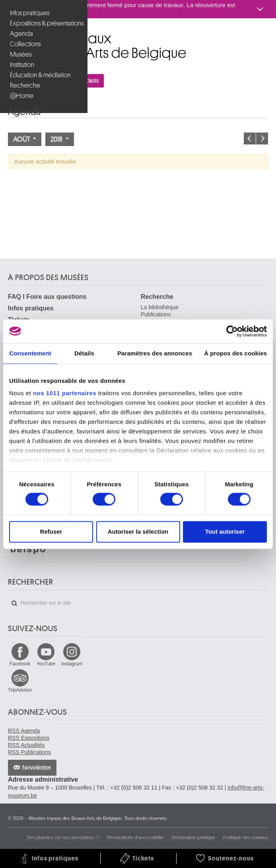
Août (25, 139)
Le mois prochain (262, 138)
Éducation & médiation (40, 75)
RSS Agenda (24, 731)
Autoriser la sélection (138, 532)
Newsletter (37, 768)
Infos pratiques (30, 13)
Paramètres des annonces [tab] (155, 353)
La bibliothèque (160, 307)
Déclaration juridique (193, 837)
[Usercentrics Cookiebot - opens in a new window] (232, 331)
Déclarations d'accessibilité (135, 837)
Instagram (72, 664)
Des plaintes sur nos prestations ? (63, 837)
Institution (22, 65)
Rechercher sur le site (14, 603)
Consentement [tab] (30, 353)
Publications (156, 314)
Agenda (21, 34)
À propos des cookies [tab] (235, 353)
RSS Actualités (26, 745)
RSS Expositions (29, 738)
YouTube (46, 664)
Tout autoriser (225, 532)
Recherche (25, 85)
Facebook (20, 664)
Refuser (51, 532)
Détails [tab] (84, 353)
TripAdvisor (20, 690)
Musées (21, 54)
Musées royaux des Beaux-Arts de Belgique (9, 35)
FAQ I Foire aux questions (47, 297)
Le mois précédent (250, 138)
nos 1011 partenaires (65, 393)
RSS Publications (29, 752)
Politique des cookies (246, 837)
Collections (25, 44)
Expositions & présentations (45, 23)
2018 (60, 139)
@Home (22, 96)
